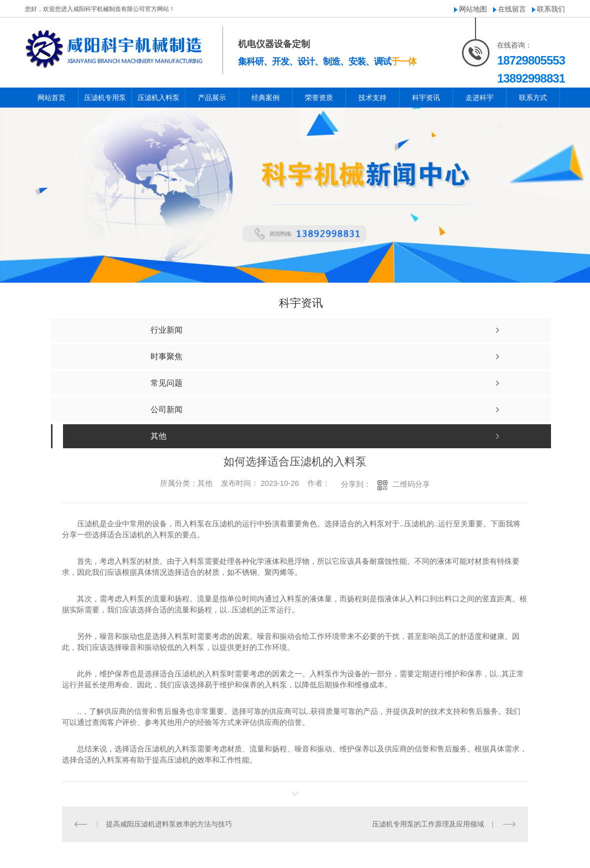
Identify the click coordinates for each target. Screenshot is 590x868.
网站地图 (473, 9)
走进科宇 (479, 98)
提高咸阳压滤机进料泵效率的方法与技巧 (169, 824)
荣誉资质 (319, 98)
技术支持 (372, 98)
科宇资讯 (426, 98)
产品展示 (212, 98)
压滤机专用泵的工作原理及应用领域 (428, 824)
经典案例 (265, 98)
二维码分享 (411, 484)
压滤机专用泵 (105, 98)
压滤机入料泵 (158, 98)
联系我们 (551, 9)
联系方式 (533, 98)
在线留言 (512, 9)
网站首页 (51, 98)
